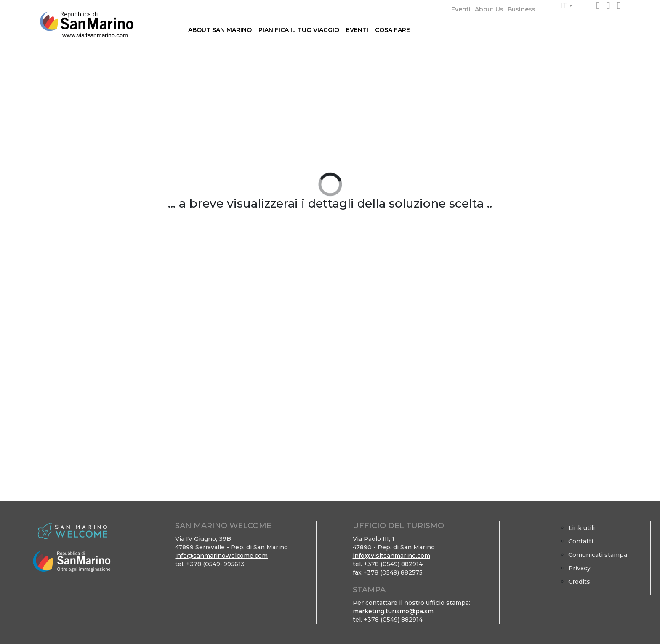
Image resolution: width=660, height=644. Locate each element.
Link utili (581, 528)
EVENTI (357, 30)
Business (522, 9)
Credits (579, 582)
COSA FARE (393, 30)
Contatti (581, 541)
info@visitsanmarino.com (391, 556)
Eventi (461, 9)
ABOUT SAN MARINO (220, 30)
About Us (489, 9)
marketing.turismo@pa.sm (393, 611)
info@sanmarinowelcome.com (221, 556)
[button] (567, 6)
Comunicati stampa (598, 555)
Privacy (579, 568)
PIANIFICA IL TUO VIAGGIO (299, 30)
